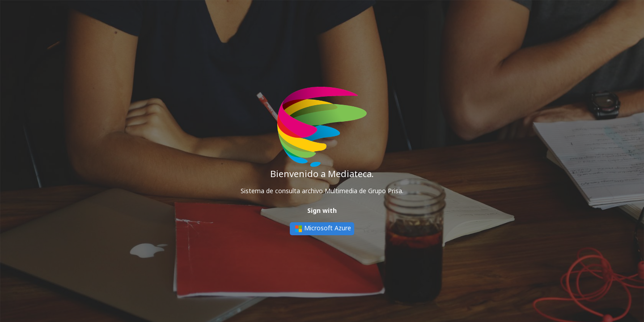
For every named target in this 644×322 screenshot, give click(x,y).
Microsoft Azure (322, 229)
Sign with (322, 210)
